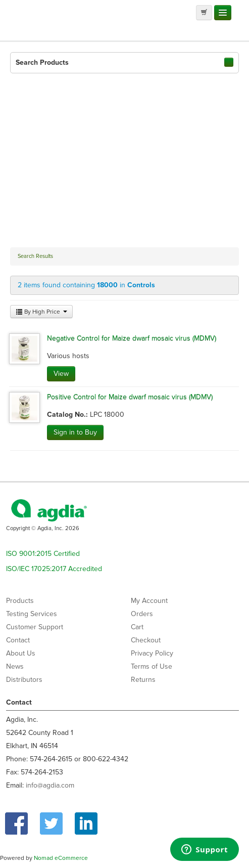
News (15, 666)
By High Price (41, 312)
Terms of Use (152, 666)
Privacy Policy (152, 653)
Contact (18, 640)
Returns (143, 680)
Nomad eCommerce (61, 858)
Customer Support (35, 627)
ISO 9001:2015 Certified (43, 554)
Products (20, 601)
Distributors (24, 680)
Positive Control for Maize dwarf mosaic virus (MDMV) (130, 397)
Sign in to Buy (75, 432)
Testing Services (32, 614)
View (61, 374)
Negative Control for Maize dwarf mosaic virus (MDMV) (132, 338)
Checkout (146, 640)
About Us (21, 653)
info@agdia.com (50, 785)
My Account (149, 601)
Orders (142, 614)
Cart (137, 627)
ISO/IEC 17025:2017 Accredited (54, 569)
